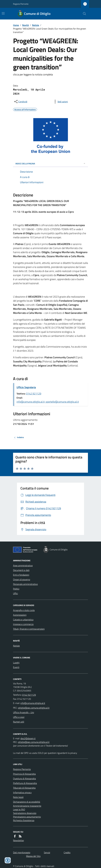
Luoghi (16, 663)
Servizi (47, 852)
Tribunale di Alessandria (24, 788)
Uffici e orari (19, 717)
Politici (16, 589)
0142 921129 (34, 394)
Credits (67, 852)
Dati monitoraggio (22, 852)
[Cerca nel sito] (83, 14)
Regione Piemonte (21, 4)
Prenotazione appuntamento (27, 817)
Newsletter (19, 840)
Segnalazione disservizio (25, 813)
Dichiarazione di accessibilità (27, 802)
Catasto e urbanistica (23, 620)
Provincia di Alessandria (24, 774)
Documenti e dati (21, 570)
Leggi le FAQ (19, 809)
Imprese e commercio (23, 624)
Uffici (15, 593)
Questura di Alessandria (24, 778)
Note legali (18, 797)
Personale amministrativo (25, 584)
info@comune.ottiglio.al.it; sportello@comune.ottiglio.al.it (48, 402)
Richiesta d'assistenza (24, 820)
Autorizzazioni (20, 615)
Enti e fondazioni (21, 575)
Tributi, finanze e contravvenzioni (29, 629)
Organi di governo (22, 579)
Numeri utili (19, 722)
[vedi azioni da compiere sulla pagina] (60, 102)
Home (16, 25)
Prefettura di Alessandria (25, 783)
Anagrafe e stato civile (24, 610)
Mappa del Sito (33, 856)
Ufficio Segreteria (26, 387)
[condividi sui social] (20, 102)
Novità (25, 25)
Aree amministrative (23, 565)
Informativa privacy (22, 792)
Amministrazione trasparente (27, 806)
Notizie (36, 25)
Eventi (16, 667)
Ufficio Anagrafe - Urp (24, 712)
